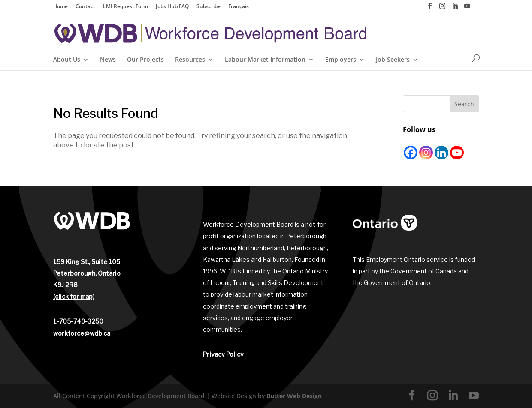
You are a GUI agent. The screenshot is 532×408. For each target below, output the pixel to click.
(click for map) (74, 296)
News (108, 60)
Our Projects (145, 60)
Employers (341, 60)
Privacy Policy (223, 354)
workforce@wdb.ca (82, 333)
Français (239, 7)
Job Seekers (393, 60)
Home (60, 7)
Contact (85, 7)
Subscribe (209, 7)
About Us (67, 60)
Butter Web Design (294, 396)
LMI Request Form (125, 7)
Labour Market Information (265, 60)
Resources (190, 60)
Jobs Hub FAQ (172, 7)
